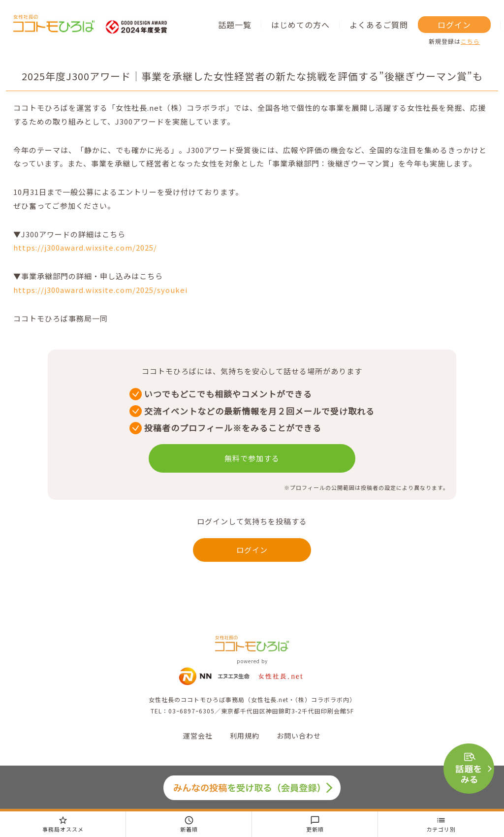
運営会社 (198, 736)
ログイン (454, 25)
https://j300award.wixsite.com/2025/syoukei (100, 290)
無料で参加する (252, 458)
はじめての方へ (300, 25)
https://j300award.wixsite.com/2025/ (85, 247)
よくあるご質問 (379, 25)
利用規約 (245, 736)
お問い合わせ (299, 736)
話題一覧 (235, 25)
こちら (470, 41)
